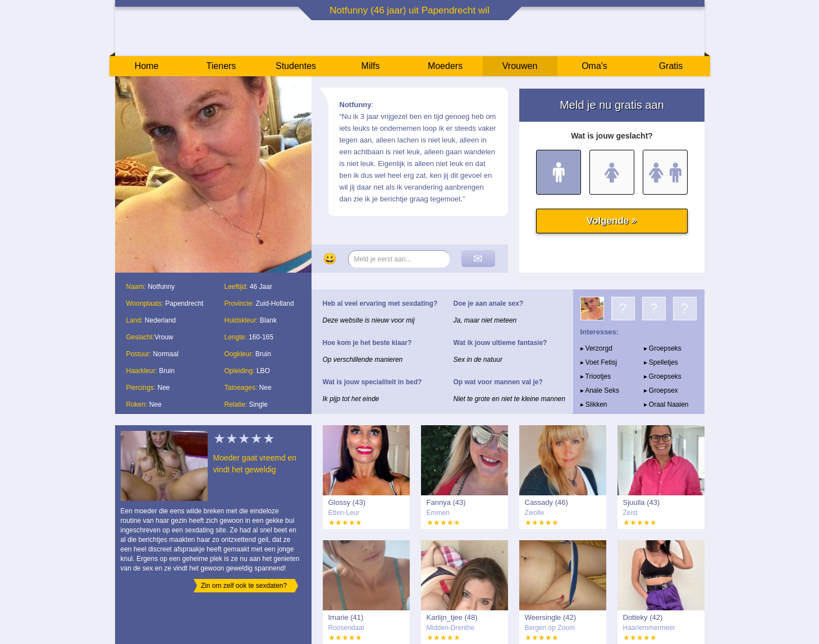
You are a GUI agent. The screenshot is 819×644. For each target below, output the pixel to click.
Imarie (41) (346, 617)
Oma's (594, 66)
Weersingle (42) (551, 617)
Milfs (371, 66)
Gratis (671, 66)
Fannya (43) (446, 502)
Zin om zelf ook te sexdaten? (244, 586)
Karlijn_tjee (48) (452, 617)
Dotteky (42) (643, 617)
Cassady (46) (546, 502)
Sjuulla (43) (642, 502)
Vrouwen (520, 66)
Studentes (296, 66)
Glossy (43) (347, 502)
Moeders (445, 66)
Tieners (221, 66)
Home (147, 66)
